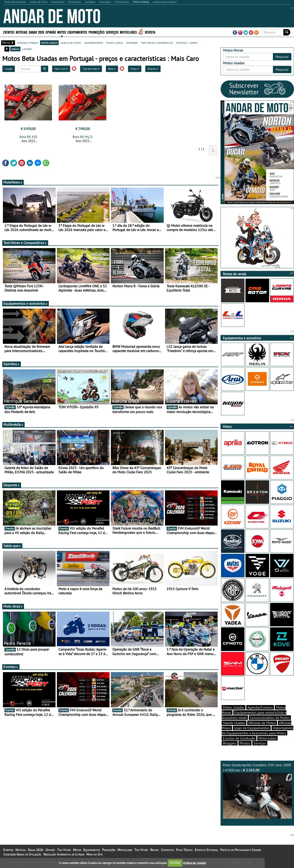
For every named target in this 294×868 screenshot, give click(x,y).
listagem (27, 49)
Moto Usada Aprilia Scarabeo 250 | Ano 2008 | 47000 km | (257, 791)
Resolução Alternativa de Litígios (64, 854)
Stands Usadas (234, 723)
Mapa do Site (94, 854)
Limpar (9, 69)
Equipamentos (77, 32)
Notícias (21, 32)
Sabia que (12, 546)
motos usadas (49, 43)
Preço (135, 69)
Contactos (167, 850)
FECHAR (175, 863)
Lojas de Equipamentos (252, 728)
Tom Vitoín (64, 850)
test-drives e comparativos (157, 43)
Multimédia (13, 424)
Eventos (9, 32)
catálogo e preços (28, 43)
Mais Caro (61, 69)
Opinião (51, 32)
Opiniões (12, 364)
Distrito (153, 69)
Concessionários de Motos (270, 718)
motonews (132, 43)
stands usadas (115, 43)
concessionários (93, 43)
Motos (62, 32)
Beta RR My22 (83, 137)
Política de (194, 863)
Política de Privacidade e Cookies (241, 850)
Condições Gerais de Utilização (22, 854)
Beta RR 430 (28, 137)
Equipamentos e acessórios (26, 303)
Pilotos (245, 743)
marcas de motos (71, 43)
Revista (150, 32)
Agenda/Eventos (260, 707)
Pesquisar (282, 57)
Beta (112, 69)
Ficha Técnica (184, 850)
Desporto (12, 485)
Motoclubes (128, 32)
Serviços (112, 32)
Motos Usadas (234, 707)
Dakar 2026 (36, 32)
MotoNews (13, 182)
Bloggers (230, 743)
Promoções (97, 32)
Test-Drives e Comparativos (25, 243)
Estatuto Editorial (206, 850)
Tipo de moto (91, 69)
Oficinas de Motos (262, 723)
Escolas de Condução (239, 738)
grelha (15, 49)
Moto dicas (13, 606)
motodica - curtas (187, 43)
